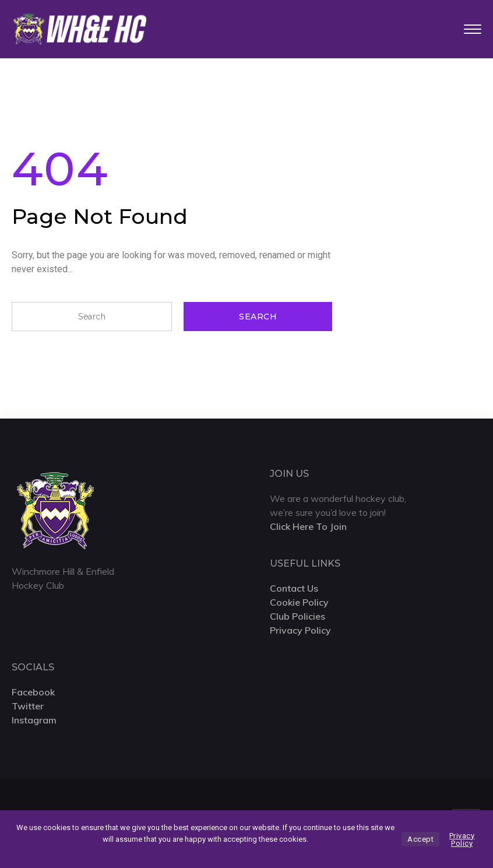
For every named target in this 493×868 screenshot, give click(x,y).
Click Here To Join (308, 526)
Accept (420, 839)
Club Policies (297, 616)
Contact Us (294, 588)
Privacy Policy (300, 630)
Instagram (34, 720)
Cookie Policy (299, 602)
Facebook (33, 692)
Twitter (28, 706)
